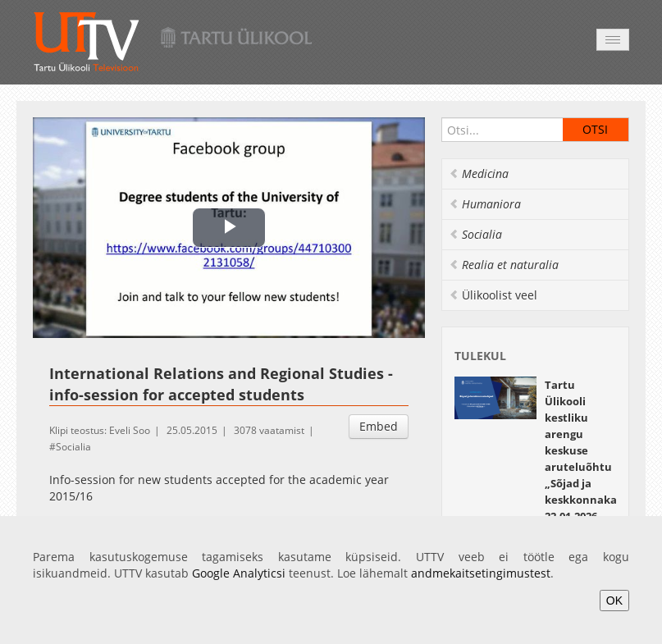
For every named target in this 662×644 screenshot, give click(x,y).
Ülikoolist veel (493, 295)
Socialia (73, 447)
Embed (379, 426)
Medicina (479, 174)
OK (614, 601)
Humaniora (485, 204)
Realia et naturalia (504, 265)
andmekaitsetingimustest (481, 573)
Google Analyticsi (239, 573)
